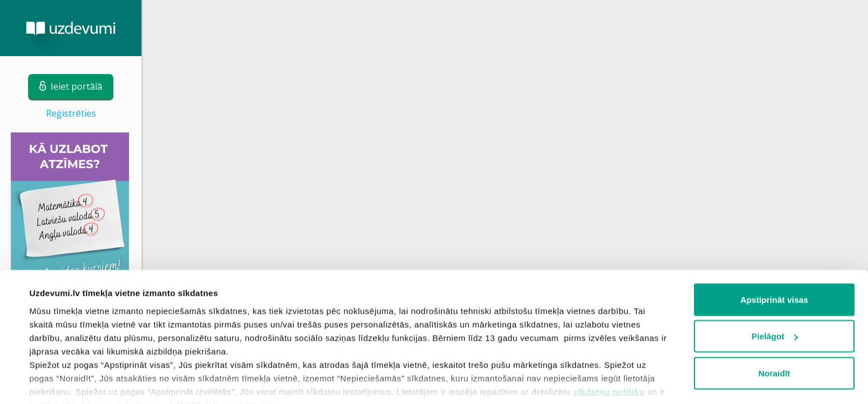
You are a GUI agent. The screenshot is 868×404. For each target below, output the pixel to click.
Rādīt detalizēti (59, 382)
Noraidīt (775, 320)
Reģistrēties (71, 113)
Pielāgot (775, 284)
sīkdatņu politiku (609, 339)
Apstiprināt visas (775, 247)
